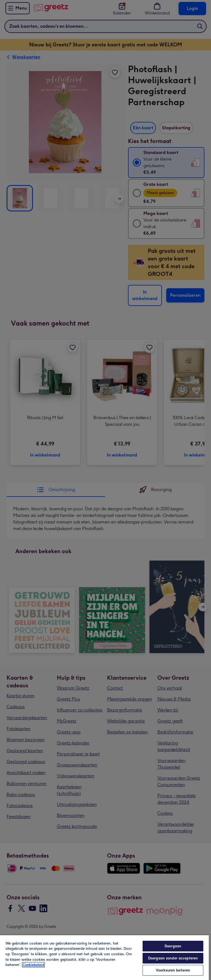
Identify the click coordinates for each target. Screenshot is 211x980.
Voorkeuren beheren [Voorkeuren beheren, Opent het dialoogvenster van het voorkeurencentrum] (173, 970)
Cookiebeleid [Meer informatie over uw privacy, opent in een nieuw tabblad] (33, 965)
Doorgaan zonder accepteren (173, 958)
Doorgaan (173, 946)
